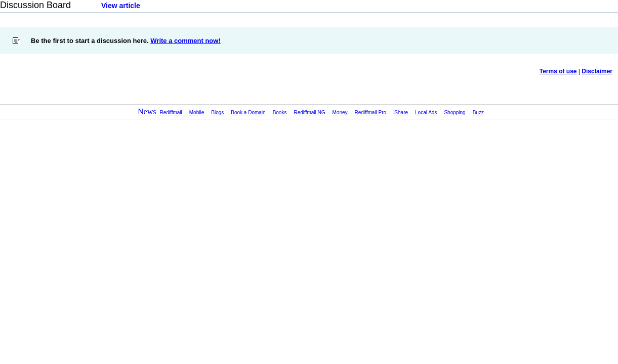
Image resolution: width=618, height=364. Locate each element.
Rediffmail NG (309, 112)
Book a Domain (248, 112)
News (147, 111)
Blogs (217, 112)
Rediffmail (171, 112)
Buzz (478, 112)
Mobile (197, 112)
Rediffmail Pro (371, 112)
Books (280, 112)
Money (340, 112)
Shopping (455, 112)
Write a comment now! (185, 41)
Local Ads (426, 112)
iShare (401, 112)
